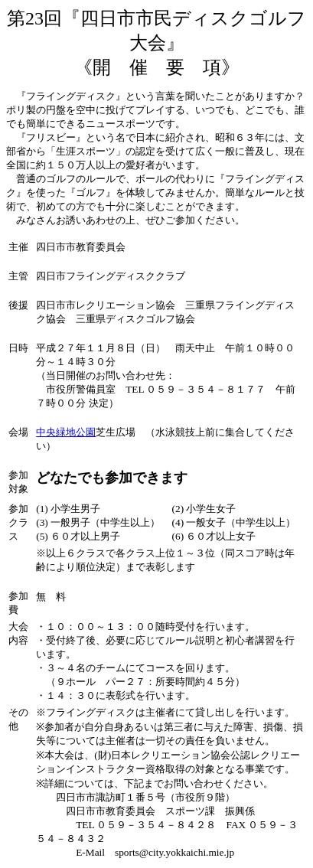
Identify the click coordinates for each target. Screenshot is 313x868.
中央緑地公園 (66, 432)
